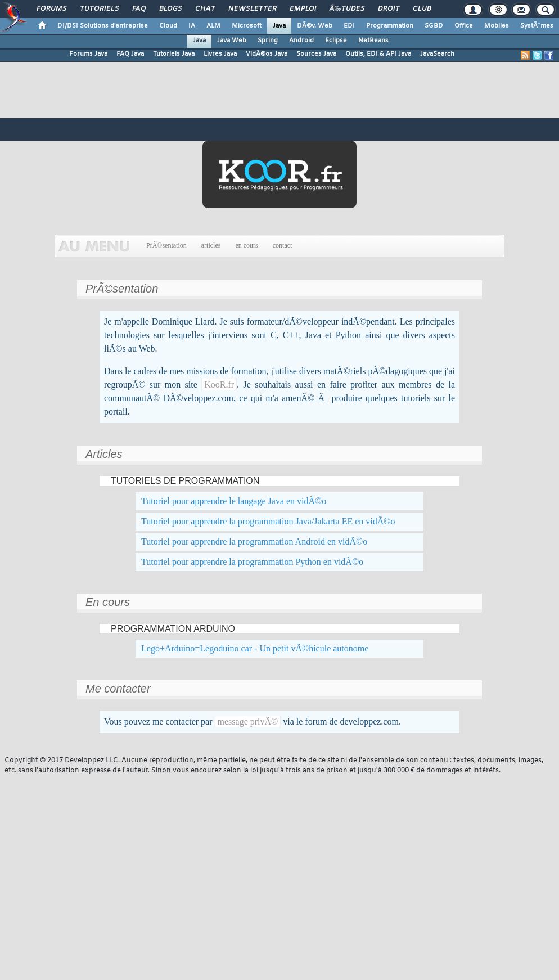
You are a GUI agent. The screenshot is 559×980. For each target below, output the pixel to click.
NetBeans (373, 41)
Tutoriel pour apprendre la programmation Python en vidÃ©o (252, 562)
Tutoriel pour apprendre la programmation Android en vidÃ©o (254, 541)
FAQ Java (130, 54)
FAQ (139, 9)
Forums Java (88, 54)
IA (192, 26)
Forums (51, 9)
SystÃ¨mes (537, 26)
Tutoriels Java (174, 54)
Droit (389, 9)
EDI (349, 26)
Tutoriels (99, 9)
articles (211, 245)
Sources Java (316, 54)
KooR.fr (219, 385)
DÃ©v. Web (315, 26)
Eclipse (336, 41)
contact (283, 245)
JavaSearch (437, 54)
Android (301, 41)
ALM (213, 26)
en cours (246, 245)
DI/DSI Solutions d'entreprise (103, 26)
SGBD (434, 26)
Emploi (303, 9)
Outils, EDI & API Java (378, 54)
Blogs (170, 9)
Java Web (232, 41)
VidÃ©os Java (267, 54)
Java (279, 26)
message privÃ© (248, 721)
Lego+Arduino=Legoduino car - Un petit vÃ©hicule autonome (255, 648)
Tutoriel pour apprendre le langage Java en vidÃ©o (234, 501)
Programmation (390, 26)
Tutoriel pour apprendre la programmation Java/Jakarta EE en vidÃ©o (268, 521)
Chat (205, 9)
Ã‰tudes (347, 9)
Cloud (168, 26)
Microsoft (247, 26)
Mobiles (497, 26)
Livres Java (220, 54)
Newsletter (252, 9)
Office (464, 26)
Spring (268, 41)
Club (422, 9)
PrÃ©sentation (166, 245)
